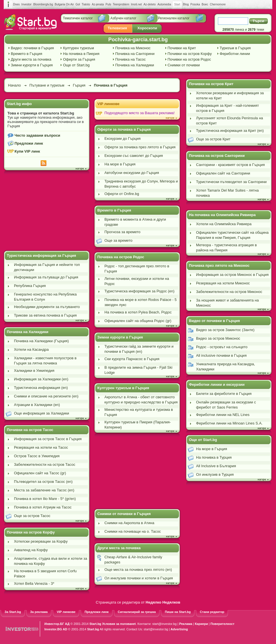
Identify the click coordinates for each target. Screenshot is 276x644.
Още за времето (118, 240)
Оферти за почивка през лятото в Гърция (140, 147)
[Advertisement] (47, 211)
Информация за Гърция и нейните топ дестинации (47, 267)
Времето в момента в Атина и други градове (135, 222)
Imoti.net (136, 4)
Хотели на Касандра (31, 349)
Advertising (179, 629)
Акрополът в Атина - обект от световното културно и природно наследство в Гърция (141, 400)
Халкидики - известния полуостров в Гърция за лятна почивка (45, 361)
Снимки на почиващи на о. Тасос (133, 531)
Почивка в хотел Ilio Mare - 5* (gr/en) (45, 499)
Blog (186, 4)
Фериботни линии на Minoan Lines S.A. (229, 423)
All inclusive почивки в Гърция (221, 355)
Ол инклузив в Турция (215, 474)
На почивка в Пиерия (81, 54)
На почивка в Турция (214, 457)
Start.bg (95, 624)
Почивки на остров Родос (189, 59)
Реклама (186, 624)
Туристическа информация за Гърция (41, 256)
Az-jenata (98, 4)
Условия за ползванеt (119, 624)
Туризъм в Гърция (235, 48)
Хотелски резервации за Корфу (41, 541)
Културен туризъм (78, 48)
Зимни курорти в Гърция (32, 65)
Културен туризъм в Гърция (123, 388)
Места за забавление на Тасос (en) (44, 490)
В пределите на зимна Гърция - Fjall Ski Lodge (138, 370)
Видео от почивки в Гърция (214, 321)
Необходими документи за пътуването (47, 307)
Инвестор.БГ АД (57, 624)
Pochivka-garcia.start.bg (138, 40)
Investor (26, 4)
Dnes (16, 4)
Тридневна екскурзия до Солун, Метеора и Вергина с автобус (141, 184)
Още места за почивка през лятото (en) (138, 570)
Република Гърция (30, 286)
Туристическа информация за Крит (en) (230, 131)
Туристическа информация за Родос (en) (139, 291)
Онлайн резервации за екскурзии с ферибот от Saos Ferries (226, 405)
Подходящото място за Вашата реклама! (140, 113)
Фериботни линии (235, 54)
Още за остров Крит (213, 139)
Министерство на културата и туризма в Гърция (139, 412)
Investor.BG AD (56, 629)
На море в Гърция (120, 164)
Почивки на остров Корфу (190, 54)
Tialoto (86, 4)
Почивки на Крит (182, 48)
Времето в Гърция (26, 54)
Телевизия (118, 28)
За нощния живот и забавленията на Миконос (227, 303)
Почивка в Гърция (111, 85)
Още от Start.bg (76, 65)
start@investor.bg (164, 624)
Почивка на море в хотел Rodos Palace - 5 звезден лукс (141, 302)
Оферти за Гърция (79, 59)
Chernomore (218, 4)
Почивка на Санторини (135, 54)
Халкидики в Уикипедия (34, 371)
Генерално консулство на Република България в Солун (45, 297)
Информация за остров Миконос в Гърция (232, 275)
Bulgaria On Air (64, 4)
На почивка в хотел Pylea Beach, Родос (138, 312)
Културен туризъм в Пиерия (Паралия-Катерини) (138, 425)
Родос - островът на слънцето (222, 347)
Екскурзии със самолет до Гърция (134, 156)
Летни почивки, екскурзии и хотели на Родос (137, 281)
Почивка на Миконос (133, 48)
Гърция (79, 85)
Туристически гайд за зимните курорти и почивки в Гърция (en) (139, 349)
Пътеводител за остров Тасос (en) (43, 482)
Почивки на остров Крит (211, 84)
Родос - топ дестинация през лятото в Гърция (137, 269)
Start (177, 5)
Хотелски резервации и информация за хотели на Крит (230, 96)
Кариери (201, 624)
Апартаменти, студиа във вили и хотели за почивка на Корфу (51, 561)
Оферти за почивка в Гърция (124, 129)
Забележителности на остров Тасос (45, 464)
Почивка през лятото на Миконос (219, 265)
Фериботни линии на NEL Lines (223, 415)
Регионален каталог (174, 18)
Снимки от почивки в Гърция (124, 514)
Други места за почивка (31, 59)
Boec (205, 4)
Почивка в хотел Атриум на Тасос (43, 507)
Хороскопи (147, 28)
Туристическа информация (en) (41, 388)
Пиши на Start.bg (178, 612)
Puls (108, 4)
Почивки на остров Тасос (30, 430)
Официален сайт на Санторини (223, 173)
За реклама (39, 612)
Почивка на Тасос (130, 59)
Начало (14, 85)
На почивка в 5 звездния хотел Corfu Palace (45, 574)
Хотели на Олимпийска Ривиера (224, 224)
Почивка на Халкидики (135, 65)
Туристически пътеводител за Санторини (231, 182)
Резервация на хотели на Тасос (41, 447)
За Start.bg (13, 612)
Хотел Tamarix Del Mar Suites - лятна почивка (227, 193)
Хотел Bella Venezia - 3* (34, 584)
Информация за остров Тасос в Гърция (48, 439)
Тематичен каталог (78, 18)
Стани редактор (212, 612)
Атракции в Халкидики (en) (37, 405)
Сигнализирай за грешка (137, 612)
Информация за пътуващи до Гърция (46, 277)
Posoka (195, 4)
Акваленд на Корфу (31, 550)
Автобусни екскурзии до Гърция (132, 173)
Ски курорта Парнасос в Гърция (132, 359)
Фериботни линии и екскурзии (217, 384)
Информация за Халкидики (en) (41, 379)
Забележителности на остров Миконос (229, 292)
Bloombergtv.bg (43, 4)
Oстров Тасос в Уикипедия (37, 456)
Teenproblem (121, 4)
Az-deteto (150, 4)
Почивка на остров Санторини (217, 156)
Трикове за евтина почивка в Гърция (45, 315)
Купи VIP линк (27, 151)
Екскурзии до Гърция (122, 139)
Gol (78, 4)
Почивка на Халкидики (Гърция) (41, 341)
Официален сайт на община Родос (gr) (138, 321)
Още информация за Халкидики (42, 413)
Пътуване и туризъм (47, 85)
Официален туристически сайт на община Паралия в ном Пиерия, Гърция (232, 235)
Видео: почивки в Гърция (32, 48)
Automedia (164, 4)
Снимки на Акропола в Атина (129, 523)
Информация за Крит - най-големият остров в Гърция (227, 108)
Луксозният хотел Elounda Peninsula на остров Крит (229, 121)
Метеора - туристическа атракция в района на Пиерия (226, 248)
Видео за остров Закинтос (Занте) (225, 330)
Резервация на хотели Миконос (223, 283)
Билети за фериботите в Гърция (224, 394)
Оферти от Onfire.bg (122, 194)
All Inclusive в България (216, 466)
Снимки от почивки (184, 65)
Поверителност (223, 624)
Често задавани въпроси (37, 135)
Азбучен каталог (123, 18)
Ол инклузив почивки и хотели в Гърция (139, 578)
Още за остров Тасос (32, 516)
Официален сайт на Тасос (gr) (40, 473)
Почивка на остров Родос (121, 257)
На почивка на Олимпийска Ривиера (222, 215)
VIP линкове (108, 104)
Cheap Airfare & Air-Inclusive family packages (133, 560)
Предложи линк (29, 143)
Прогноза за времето (122, 232)
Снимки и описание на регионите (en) (46, 396)
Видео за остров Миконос (218, 338)
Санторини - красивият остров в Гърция (230, 165)
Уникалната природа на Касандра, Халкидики (225, 367)
